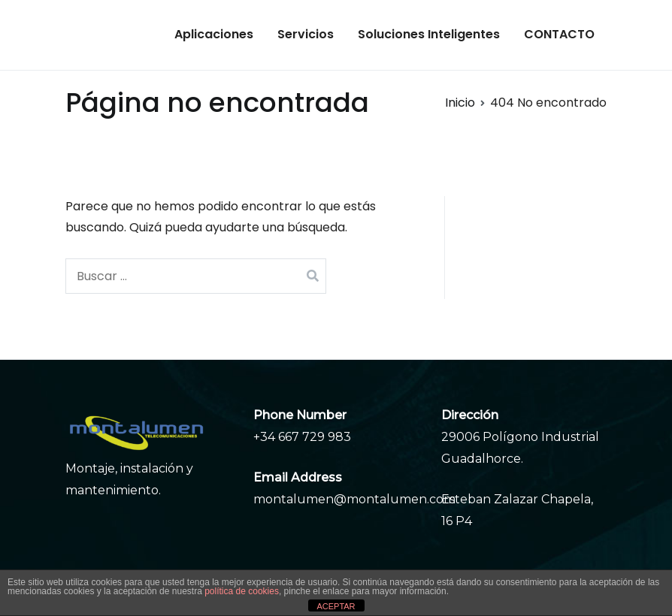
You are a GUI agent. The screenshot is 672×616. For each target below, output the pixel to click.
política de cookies (242, 591)
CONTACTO (559, 34)
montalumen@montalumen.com (354, 499)
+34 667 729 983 (302, 437)
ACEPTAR (336, 606)
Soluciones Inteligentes (429, 34)
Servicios (306, 34)
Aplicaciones (214, 34)
